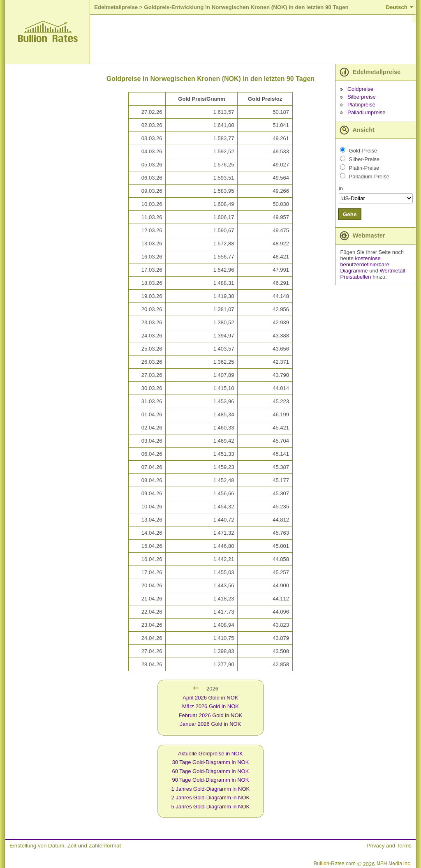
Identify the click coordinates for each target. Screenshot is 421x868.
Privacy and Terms (389, 846)
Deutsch (397, 7)
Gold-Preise (363, 151)
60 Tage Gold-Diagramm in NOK (210, 771)
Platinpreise (361, 105)
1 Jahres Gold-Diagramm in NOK (211, 789)
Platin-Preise (364, 168)
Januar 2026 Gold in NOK (210, 724)
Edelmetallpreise (116, 7)
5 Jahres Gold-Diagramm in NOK (211, 807)
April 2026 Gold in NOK (210, 698)
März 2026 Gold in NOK (210, 706)
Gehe (350, 214)
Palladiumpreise (367, 112)
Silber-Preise (364, 159)
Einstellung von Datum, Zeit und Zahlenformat (65, 846)
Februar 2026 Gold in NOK (211, 715)
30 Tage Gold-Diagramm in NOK (210, 762)
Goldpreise (360, 89)
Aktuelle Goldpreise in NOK (210, 754)
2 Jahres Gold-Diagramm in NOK (211, 798)
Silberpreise (362, 97)
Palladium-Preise (369, 177)
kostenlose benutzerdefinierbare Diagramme (364, 264)
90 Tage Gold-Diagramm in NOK (210, 780)
